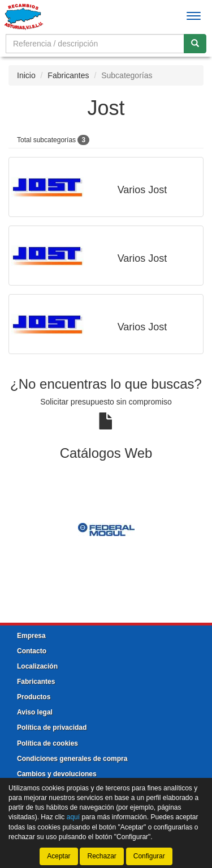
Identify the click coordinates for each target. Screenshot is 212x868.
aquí (73, 817)
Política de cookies (47, 743)
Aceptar (59, 856)
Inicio (26, 75)
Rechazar (101, 856)
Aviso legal (35, 712)
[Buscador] (95, 44)
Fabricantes (68, 75)
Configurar (149, 856)
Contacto (32, 651)
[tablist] (106, 529)
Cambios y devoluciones (57, 774)
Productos (34, 697)
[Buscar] (195, 44)
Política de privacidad (52, 727)
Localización (37, 666)
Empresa (31, 636)
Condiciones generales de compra (72, 759)
